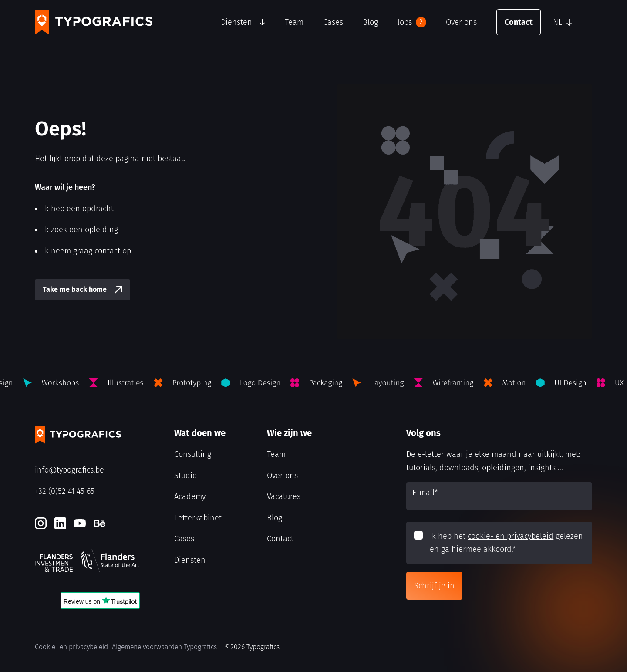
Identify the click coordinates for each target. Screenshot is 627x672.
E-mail (425, 493)
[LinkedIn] (60, 523)
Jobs (412, 22)
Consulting (193, 454)
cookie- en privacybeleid (511, 536)
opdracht (98, 209)
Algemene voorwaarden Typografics (164, 647)
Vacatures (284, 496)
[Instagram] (41, 523)
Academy (190, 496)
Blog (370, 22)
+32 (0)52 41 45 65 (65, 491)
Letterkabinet (198, 518)
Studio (185, 476)
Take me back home (75, 289)
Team (294, 22)
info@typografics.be (69, 470)
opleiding (101, 230)
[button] (570, 22)
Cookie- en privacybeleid (71, 647)
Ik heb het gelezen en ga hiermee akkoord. (506, 543)
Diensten (236, 22)
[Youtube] (80, 523)
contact (107, 251)
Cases (333, 22)
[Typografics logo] (94, 22)
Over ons (461, 22)
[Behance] (99, 523)
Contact (519, 22)
